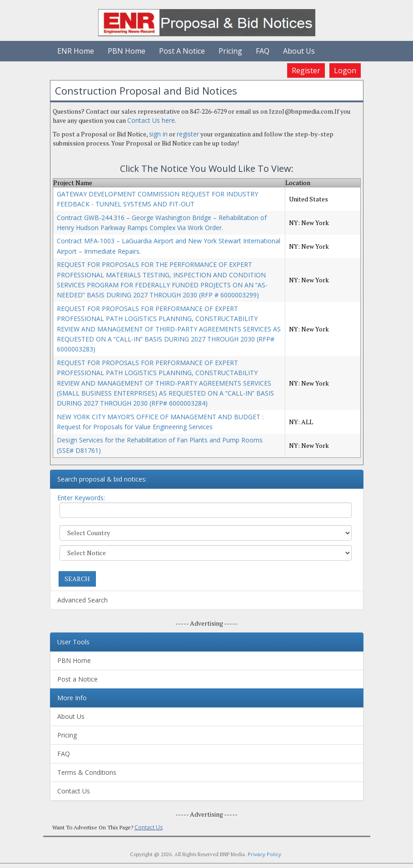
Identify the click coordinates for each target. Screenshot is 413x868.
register (188, 134)
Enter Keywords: (81, 498)
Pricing (230, 51)
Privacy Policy (264, 854)
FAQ (263, 51)
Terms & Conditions (87, 772)
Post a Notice (77, 679)
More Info (72, 698)
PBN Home (127, 51)
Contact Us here (151, 120)
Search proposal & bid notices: (102, 479)
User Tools (73, 642)
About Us (299, 51)
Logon (345, 70)
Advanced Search (82, 600)
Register (306, 70)
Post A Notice (182, 51)
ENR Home (76, 51)
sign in (158, 134)
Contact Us (74, 791)
